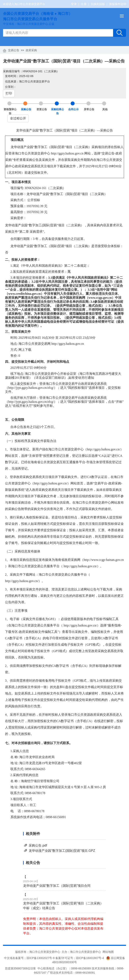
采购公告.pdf (38, 845)
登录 (74, 4)
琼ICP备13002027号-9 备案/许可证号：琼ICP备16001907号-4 (66, 958)
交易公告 (14, 50)
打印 (9, 93)
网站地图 (108, 952)
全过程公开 (18, 118)
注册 (84, 4)
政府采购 (31, 50)
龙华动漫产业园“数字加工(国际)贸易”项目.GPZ (62, 851)
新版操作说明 (118, 4)
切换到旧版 (98, 4)
